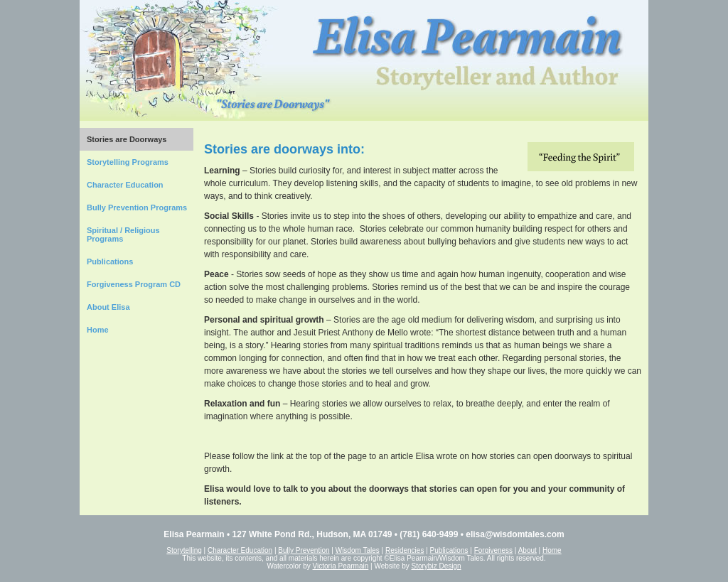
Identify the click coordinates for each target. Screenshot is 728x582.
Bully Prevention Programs (137, 208)
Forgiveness (493, 550)
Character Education (125, 185)
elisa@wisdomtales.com (515, 534)
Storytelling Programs (128, 162)
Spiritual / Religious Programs (123, 235)
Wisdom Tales (358, 550)
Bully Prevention (304, 550)
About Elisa (108, 307)
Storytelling (184, 550)
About (528, 550)
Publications (110, 262)
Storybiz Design (437, 566)
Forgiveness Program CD (134, 284)
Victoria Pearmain (341, 566)
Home (98, 330)
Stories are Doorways (127, 139)
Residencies (405, 550)
